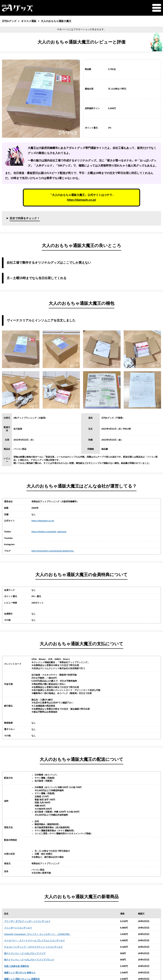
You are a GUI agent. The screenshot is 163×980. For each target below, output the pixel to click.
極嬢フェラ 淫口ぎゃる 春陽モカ (20, 973)
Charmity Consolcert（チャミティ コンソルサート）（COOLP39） (37, 934)
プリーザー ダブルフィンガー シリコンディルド (27, 921)
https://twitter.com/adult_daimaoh (49, 532)
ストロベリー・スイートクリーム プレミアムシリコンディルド (34, 940)
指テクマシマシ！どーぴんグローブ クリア (25, 953)
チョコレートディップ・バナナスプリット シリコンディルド (33, 947)
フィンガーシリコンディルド (18, 928)
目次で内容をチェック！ (25, 218)
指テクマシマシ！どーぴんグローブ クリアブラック (29, 960)
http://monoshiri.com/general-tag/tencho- (53, 551)
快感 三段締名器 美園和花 (17, 966)
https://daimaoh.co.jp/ (82, 200)
